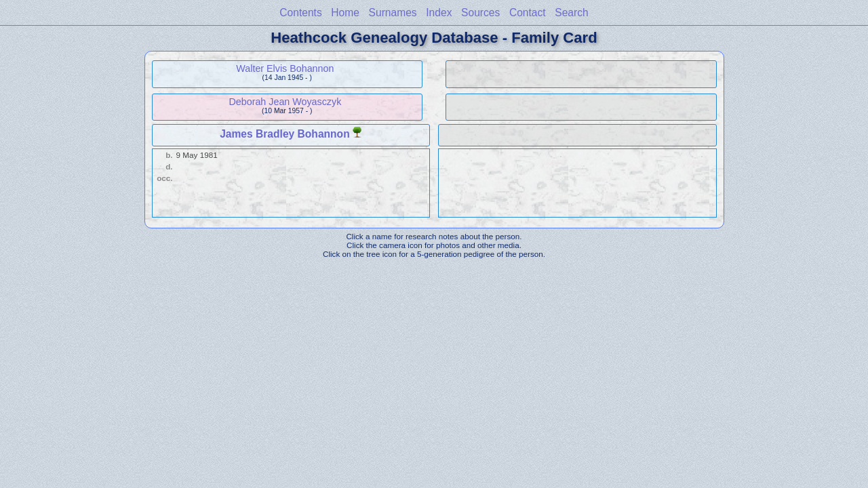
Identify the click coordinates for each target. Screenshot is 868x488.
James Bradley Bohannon (285, 134)
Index (439, 13)
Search (571, 13)
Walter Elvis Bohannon (285, 68)
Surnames (393, 13)
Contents (300, 13)
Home (345, 13)
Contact (528, 13)
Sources (480, 13)
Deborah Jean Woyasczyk (285, 102)
